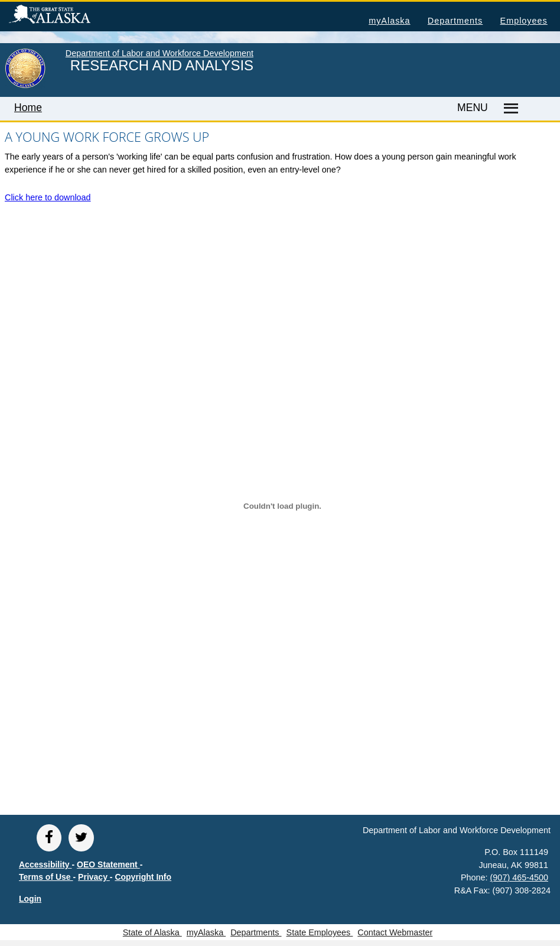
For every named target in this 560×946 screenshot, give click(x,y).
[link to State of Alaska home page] (25, 86)
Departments (455, 21)
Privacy (94, 877)
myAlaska (389, 21)
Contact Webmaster (395, 932)
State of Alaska (69, 16)
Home (28, 108)
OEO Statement (108, 864)
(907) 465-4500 (519, 877)
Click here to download (48, 197)
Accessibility (45, 864)
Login (30, 899)
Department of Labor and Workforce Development (159, 53)
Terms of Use (46, 877)
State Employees (320, 932)
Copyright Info (143, 877)
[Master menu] (509, 109)
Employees (524, 21)
